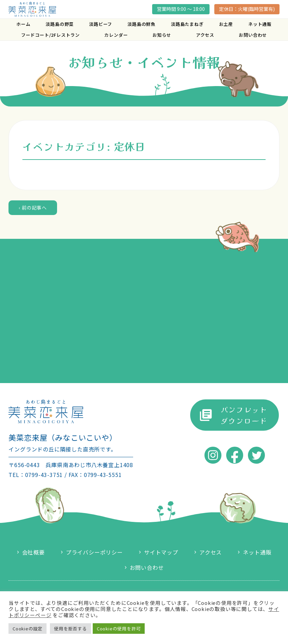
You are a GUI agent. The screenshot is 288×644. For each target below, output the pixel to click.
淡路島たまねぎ (187, 24)
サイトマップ (161, 552)
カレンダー (116, 35)
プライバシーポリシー (94, 552)
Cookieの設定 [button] (28, 629)
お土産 (226, 24)
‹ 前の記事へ (33, 208)
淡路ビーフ (101, 24)
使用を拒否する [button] (70, 629)
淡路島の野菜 (60, 24)
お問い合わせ (253, 35)
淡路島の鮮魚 (141, 24)
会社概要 (33, 552)
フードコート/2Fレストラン (50, 35)
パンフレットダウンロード (244, 415)
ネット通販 (260, 24)
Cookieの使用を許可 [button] (119, 629)
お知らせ (162, 35)
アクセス (205, 35)
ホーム (23, 24)
